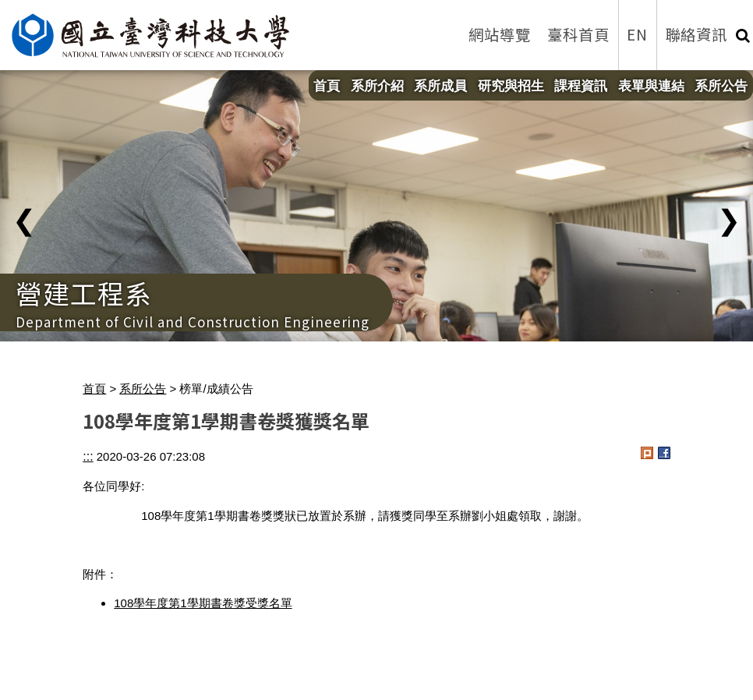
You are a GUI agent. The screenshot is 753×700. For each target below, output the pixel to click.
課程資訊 (581, 86)
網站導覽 (500, 34)
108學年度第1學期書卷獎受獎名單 (203, 603)
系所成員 (440, 86)
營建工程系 (84, 293)
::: (88, 456)
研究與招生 (511, 86)
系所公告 (721, 86)
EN (637, 34)
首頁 (327, 86)
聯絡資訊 (697, 34)
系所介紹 (377, 86)
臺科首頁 (578, 34)
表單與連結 (651, 86)
